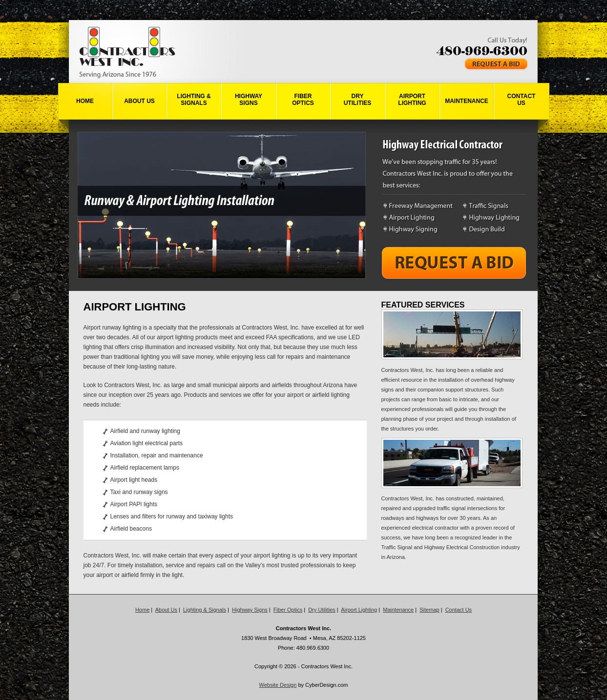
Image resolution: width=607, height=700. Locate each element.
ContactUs (522, 100)
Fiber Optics (288, 610)
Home (85, 101)
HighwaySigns (249, 100)
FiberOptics (303, 100)
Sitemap (429, 610)
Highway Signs (250, 610)
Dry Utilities (322, 610)
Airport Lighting (359, 610)
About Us (139, 101)
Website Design (278, 685)
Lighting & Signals (205, 610)
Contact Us (459, 610)
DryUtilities (358, 100)
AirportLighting (412, 100)
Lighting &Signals (194, 100)
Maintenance (467, 101)
